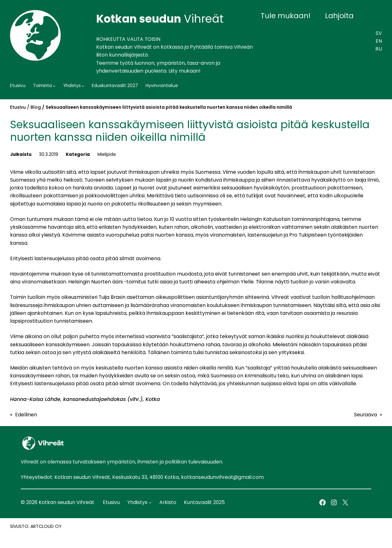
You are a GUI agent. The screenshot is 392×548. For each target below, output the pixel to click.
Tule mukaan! (286, 16)
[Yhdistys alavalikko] (83, 86)
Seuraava (365, 415)
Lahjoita (339, 16)
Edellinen (26, 415)
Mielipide (107, 154)
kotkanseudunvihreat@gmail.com (222, 477)
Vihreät (160, 19)
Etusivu (18, 107)
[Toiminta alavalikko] (54, 86)
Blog (36, 107)
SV (379, 33)
